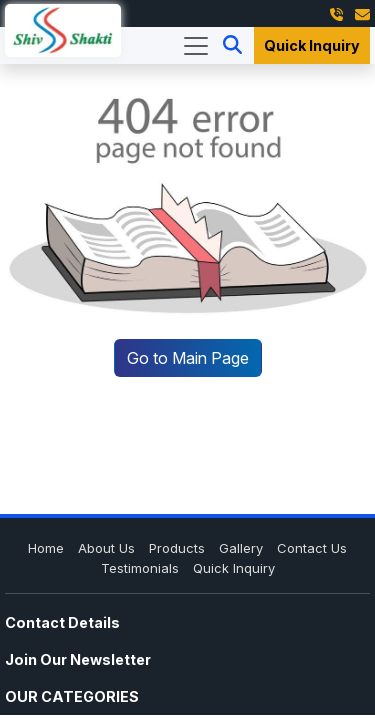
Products (177, 548)
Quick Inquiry (312, 45)
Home (46, 548)
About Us (106, 548)
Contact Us (312, 548)
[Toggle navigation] (196, 46)
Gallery (241, 548)
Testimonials (140, 568)
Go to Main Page (188, 358)
